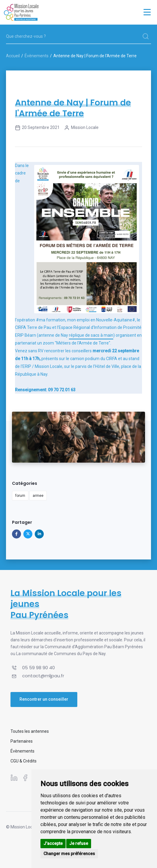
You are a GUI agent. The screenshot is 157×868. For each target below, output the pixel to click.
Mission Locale (81, 128)
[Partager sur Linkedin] (39, 534)
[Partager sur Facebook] (16, 534)
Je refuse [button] (79, 843)
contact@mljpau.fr (43, 676)
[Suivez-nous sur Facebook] (25, 777)
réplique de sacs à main (91, 335)
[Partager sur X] (28, 534)
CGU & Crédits (24, 761)
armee (38, 496)
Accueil (13, 56)
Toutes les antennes (30, 731)
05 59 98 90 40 (39, 668)
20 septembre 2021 (37, 128)
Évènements (37, 56)
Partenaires (22, 741)
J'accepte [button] (53, 843)
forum (20, 496)
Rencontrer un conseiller (44, 699)
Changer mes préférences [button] (69, 854)
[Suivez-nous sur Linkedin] (14, 777)
